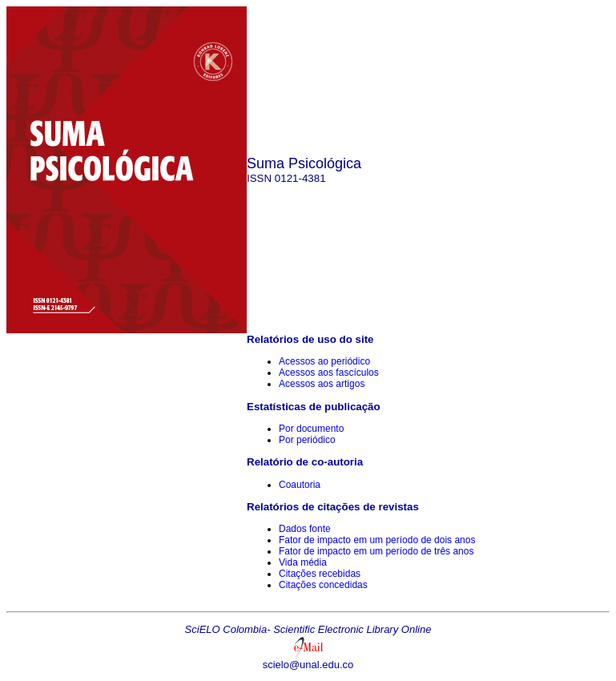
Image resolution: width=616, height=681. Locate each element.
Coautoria (300, 485)
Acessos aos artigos (322, 384)
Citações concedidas (323, 585)
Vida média (303, 562)
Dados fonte (305, 529)
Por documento (311, 429)
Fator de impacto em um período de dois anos (377, 540)
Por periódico (307, 440)
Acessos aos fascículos (329, 373)
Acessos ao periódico (324, 361)
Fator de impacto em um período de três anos (376, 551)
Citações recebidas (320, 574)
